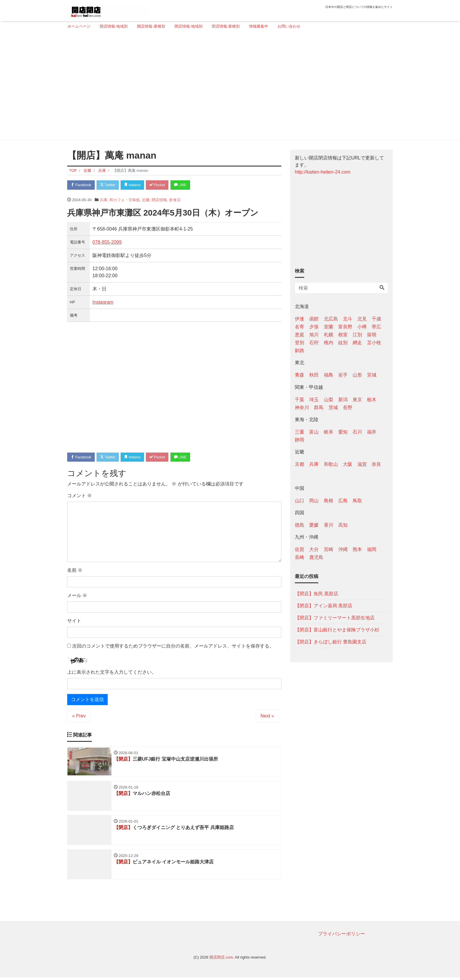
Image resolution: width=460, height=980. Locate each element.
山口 (300, 501)
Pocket (163, 185)
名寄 (300, 327)
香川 (329, 525)
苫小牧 (374, 343)
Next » (267, 717)
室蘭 (329, 327)
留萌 (372, 335)
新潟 (343, 400)
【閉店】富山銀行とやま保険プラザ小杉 (337, 630)
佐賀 (300, 549)
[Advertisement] (228, 87)
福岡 (372, 549)
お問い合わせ (289, 26)
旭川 (314, 335)
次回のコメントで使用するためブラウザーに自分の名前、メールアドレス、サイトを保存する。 (173, 647)
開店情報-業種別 (151, 26)
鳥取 (357, 501)
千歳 (376, 319)
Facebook (82, 185)
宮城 (372, 375)
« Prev (79, 717)
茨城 (333, 407)
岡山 (314, 501)
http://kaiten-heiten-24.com (323, 172)
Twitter (110, 185)
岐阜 (329, 432)
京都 (300, 464)
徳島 (300, 525)
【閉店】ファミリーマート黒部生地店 (335, 618)
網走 (357, 343)
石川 (357, 432)
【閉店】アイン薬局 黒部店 (324, 606)
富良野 (345, 327)
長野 (348, 407)
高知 (343, 525)
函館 (314, 319)
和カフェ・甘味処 (125, 200)
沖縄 (343, 549)
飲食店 (175, 200)
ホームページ (79, 26)
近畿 (146, 200)
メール (77, 597)
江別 (357, 335)
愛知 (343, 432)
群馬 (319, 407)
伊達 (300, 319)
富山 (314, 432)
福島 (329, 375)
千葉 (300, 400)
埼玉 (314, 400)
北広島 (331, 319)
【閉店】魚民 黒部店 (317, 594)
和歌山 (331, 464)
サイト (74, 622)
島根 (329, 501)
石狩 (314, 343)
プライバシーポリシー (341, 936)
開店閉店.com (221, 960)
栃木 (372, 400)
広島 (343, 501)
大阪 (348, 464)
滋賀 (362, 464)
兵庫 (104, 200)
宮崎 (329, 549)
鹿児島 (316, 557)
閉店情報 (159, 200)
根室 (343, 335)
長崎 (300, 557)
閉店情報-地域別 (188, 26)
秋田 (314, 375)
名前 (75, 571)
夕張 (314, 327)
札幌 (329, 335)
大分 (314, 549)
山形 (357, 375)
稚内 (329, 343)
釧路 (300, 351)
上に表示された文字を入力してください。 (112, 673)
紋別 (343, 343)
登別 (300, 343)
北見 (362, 319)
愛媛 (314, 525)
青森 (300, 375)
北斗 (348, 319)
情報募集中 (259, 26)
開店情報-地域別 (114, 26)
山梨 (329, 400)
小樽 (362, 327)
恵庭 (300, 335)
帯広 (376, 327)
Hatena (137, 185)
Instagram (103, 303)
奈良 (376, 464)
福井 (372, 432)
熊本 (357, 549)
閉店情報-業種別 (226, 26)
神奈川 (302, 407)
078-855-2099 (107, 243)
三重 (300, 432)
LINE (187, 185)
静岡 (300, 440)
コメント (80, 497)
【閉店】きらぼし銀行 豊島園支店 (331, 642)
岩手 (343, 375)
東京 (357, 400)
